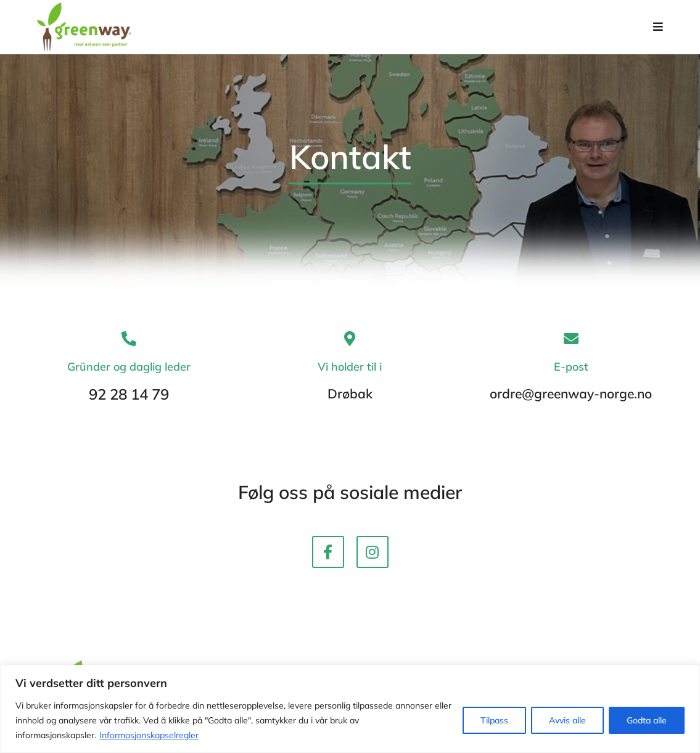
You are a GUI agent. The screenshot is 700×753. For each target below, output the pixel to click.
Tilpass (494, 720)
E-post (571, 374)
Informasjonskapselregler (149, 735)
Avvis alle (567, 720)
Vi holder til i (350, 374)
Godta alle (647, 720)
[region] (350, 709)
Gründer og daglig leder (129, 374)
